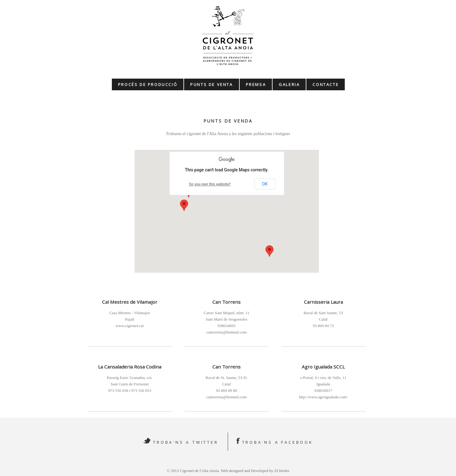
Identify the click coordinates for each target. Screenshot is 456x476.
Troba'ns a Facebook (278, 442)
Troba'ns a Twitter (186, 442)
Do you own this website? (210, 184)
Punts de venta (211, 84)
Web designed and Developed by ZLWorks (255, 471)
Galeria (289, 84)
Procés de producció (148, 84)
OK (265, 184)
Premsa (256, 84)
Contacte (326, 84)
